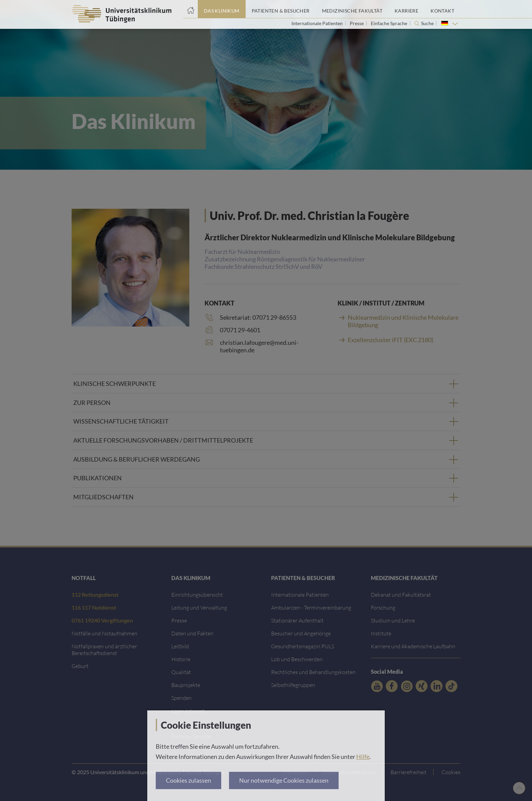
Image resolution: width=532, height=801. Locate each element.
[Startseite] (191, 9)
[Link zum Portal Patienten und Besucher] (281, 9)
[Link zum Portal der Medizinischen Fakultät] (352, 9)
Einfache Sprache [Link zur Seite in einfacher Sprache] (389, 23)
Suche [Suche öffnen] (427, 23)
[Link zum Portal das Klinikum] (222, 9)
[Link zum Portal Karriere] (406, 9)
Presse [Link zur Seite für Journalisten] (357, 23)
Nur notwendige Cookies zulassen (284, 780)
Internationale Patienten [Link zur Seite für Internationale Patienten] (318, 23)
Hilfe (363, 757)
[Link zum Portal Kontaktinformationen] (442, 9)
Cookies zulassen (188, 780)
